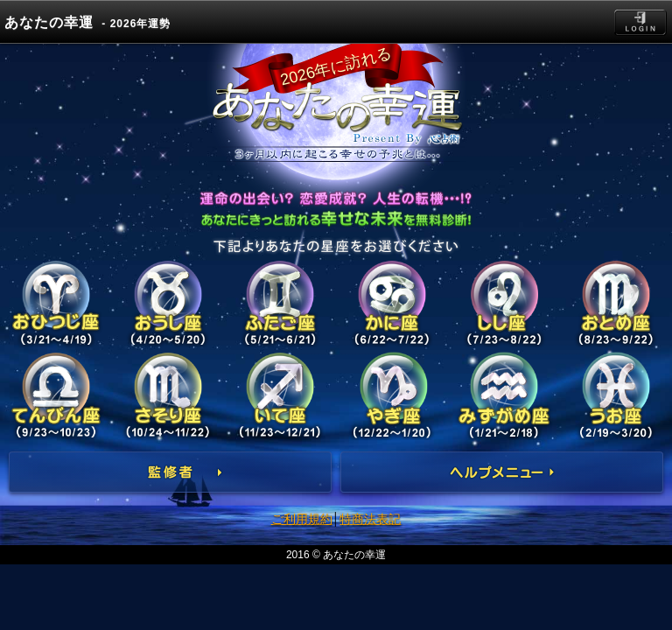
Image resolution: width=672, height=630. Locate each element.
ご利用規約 (302, 519)
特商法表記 (370, 519)
